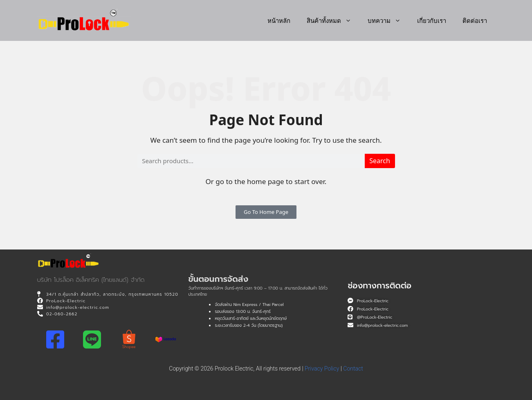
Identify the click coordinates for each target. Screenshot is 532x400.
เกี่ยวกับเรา (432, 20)
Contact (353, 369)
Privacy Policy (322, 369)
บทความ (388, 20)
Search (380, 161)
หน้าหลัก (279, 20)
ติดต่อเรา (475, 20)
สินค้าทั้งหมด (333, 20)
